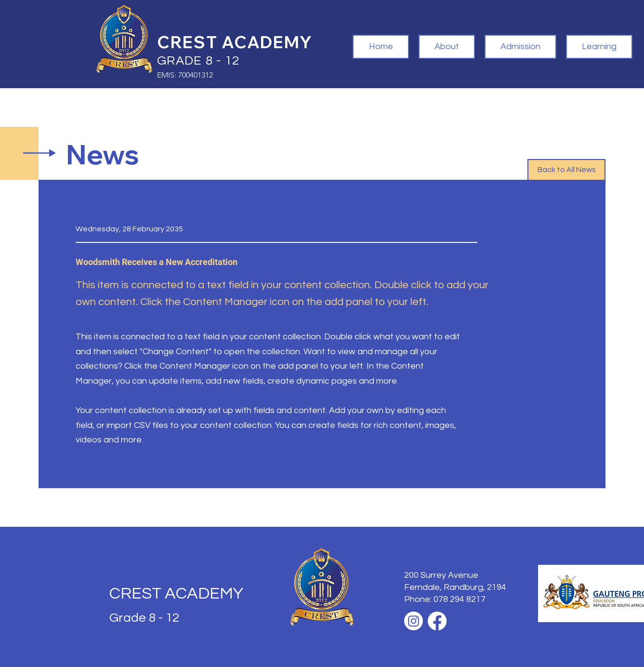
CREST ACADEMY (176, 594)
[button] (447, 47)
